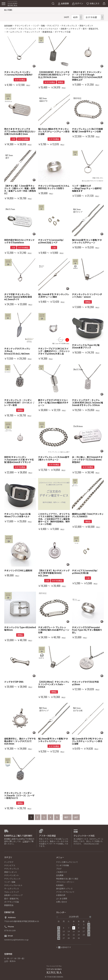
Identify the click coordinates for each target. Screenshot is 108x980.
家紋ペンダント (86, 26)
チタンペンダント (23, 26)
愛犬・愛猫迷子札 (91, 29)
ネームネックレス (14, 32)
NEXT (66, 817)
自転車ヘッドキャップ (70, 29)
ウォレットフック (32, 32)
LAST (76, 817)
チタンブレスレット (27, 29)
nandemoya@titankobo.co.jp (16, 940)
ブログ (59, 869)
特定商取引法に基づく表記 (67, 879)
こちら (25, 841)
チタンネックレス (69, 26)
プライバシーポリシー (65, 882)
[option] (74, 928)
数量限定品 (47, 32)
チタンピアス (53, 26)
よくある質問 (62, 899)
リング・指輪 (39, 26)
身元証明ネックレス (64, 889)
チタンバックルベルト (48, 29)
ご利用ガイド (62, 872)
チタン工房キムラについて (67, 862)
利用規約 (60, 885)
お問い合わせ (62, 902)
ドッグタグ (11, 29)
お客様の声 (61, 895)
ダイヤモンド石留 (63, 32)
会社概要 (60, 875)
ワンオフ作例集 (63, 865)
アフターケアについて (65, 892)
